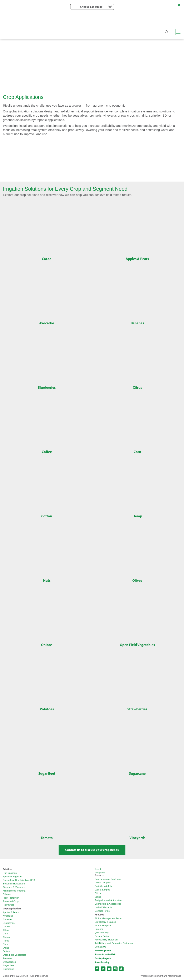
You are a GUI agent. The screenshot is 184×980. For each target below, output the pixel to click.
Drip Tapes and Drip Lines (108, 879)
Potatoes (7, 958)
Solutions (8, 869)
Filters (98, 893)
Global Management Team (108, 918)
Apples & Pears (11, 912)
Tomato (98, 869)
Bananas (7, 919)
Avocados (8, 916)
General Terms (102, 911)
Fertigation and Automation (108, 900)
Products (99, 875)
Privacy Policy (102, 936)
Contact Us (100, 947)
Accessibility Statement (106, 940)
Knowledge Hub (103, 950)
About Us (99, 915)
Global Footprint (103, 925)
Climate (7, 894)
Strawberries (9, 962)
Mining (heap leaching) (14, 891)
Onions (7, 951)
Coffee (6, 926)
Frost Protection (11, 898)
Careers (99, 929)
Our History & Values (105, 922)
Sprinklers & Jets (103, 886)
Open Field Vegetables (14, 955)
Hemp (6, 941)
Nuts (5, 944)
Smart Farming (102, 962)
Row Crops (9, 905)
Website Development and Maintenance (161, 976)
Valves (98, 897)
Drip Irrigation (10, 873)
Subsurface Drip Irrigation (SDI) (19, 880)
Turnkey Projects (103, 958)
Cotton (6, 937)
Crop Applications (12, 909)
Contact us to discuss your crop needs (92, 850)
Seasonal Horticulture (14, 884)
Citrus (6, 930)
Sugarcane (8, 969)
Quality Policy (102, 933)
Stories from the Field (105, 954)
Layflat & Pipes (102, 890)
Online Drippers (103, 883)
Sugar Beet (9, 965)
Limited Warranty (103, 907)
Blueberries (9, 923)
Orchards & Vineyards (14, 887)
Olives (6, 948)
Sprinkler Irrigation (12, 877)
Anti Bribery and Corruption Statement (114, 943)
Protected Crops (11, 901)
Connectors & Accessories (108, 904)
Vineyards (100, 873)
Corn (5, 934)
